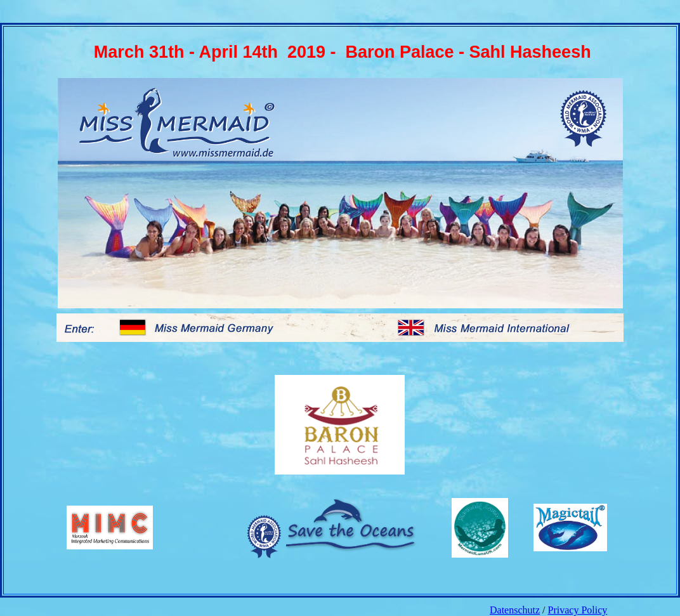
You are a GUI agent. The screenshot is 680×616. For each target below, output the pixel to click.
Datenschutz (515, 610)
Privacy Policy (578, 610)
